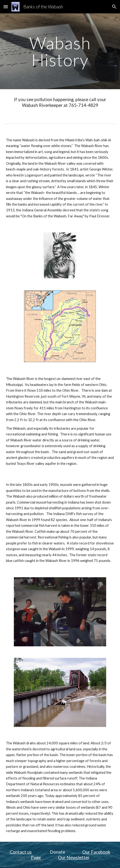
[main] (60, 51)
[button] (6, 7)
